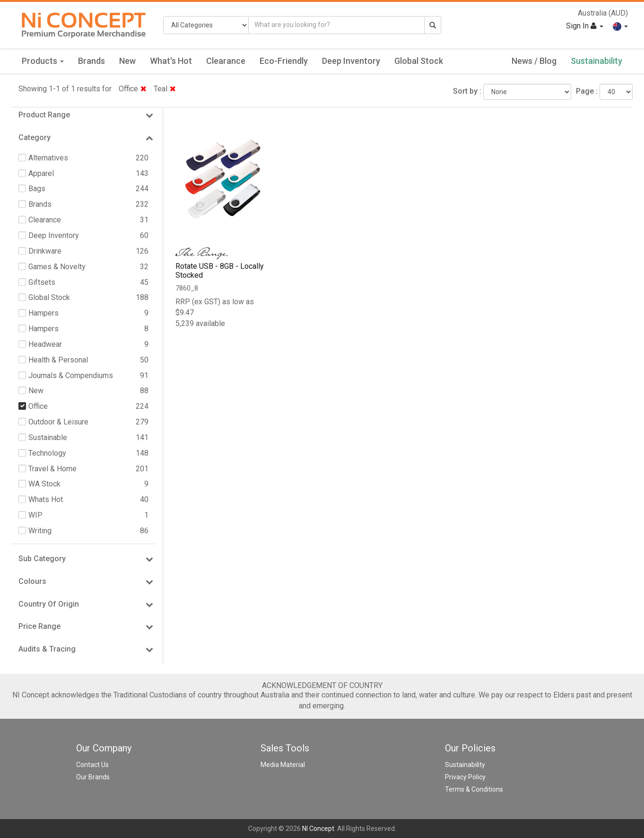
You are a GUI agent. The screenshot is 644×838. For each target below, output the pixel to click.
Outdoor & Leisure (58, 422)
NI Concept (318, 829)
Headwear (45, 344)
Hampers (44, 313)
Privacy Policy (465, 777)
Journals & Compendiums (71, 375)
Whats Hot (46, 499)
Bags (37, 189)
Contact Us (92, 765)
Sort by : (467, 91)
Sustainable (48, 437)
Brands (91, 61)
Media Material (283, 765)
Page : (587, 91)
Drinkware (45, 251)
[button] (620, 26)
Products (43, 61)
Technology (47, 453)
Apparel (41, 173)
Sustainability (596, 61)
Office (133, 89)
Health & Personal (58, 360)
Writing (40, 531)
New (127, 61)
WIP (35, 515)
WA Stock (44, 484)
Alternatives (48, 158)
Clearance (226, 61)
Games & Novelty (57, 267)
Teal (165, 89)
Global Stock (419, 61)
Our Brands (93, 777)
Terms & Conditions (474, 789)
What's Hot (171, 61)
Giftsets (42, 282)
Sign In (585, 26)
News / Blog (534, 61)
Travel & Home (52, 469)
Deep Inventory (351, 61)
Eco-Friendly (284, 61)
